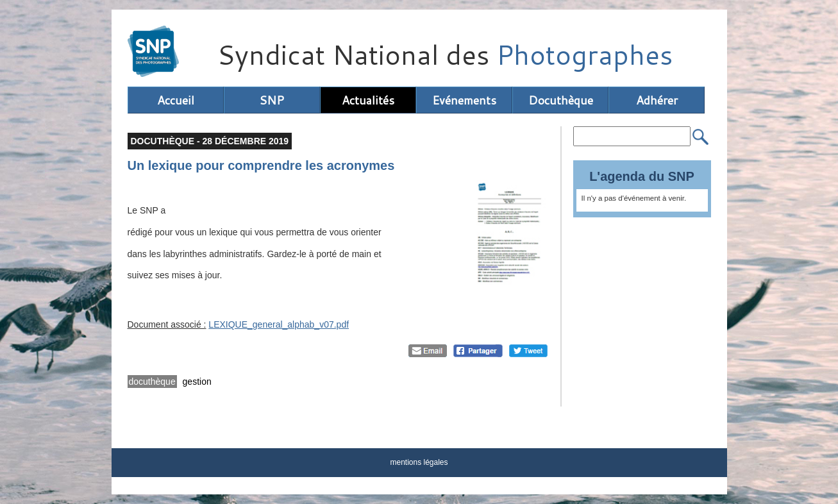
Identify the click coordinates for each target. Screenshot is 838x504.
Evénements (464, 100)
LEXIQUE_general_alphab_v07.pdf (279, 324)
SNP (272, 100)
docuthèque (152, 382)
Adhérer (657, 100)
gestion (197, 382)
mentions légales (419, 462)
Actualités (368, 100)
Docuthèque (561, 100)
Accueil (176, 100)
